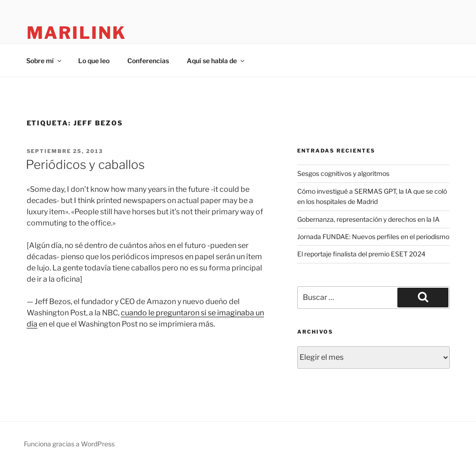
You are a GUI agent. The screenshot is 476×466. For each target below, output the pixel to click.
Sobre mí (44, 61)
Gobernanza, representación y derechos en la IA (368, 219)
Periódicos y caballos (85, 164)
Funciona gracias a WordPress (69, 444)
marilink (77, 33)
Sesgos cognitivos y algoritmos (343, 173)
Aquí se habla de (216, 61)
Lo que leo (94, 61)
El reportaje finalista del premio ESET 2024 (361, 254)
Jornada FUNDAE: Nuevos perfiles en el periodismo (373, 237)
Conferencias (148, 61)
